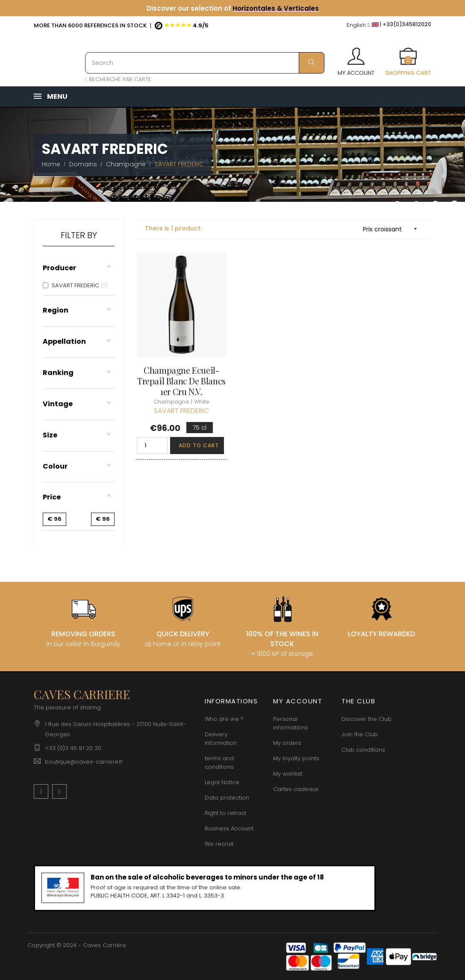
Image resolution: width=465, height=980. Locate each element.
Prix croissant (393, 229)
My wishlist (288, 774)
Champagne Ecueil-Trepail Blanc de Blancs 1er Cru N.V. (181, 380)
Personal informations (291, 723)
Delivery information (221, 739)
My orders (287, 743)
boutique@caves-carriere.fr (84, 762)
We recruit (219, 844)
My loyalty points (296, 758)
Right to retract (225, 813)
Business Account (229, 828)
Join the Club (360, 734)
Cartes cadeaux (296, 789)
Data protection (227, 798)
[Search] (205, 63)
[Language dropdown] (358, 25)
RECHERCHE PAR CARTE (118, 79)
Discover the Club (366, 719)
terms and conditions (219, 763)
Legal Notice (222, 782)
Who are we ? (224, 719)
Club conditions (363, 750)
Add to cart (199, 445)
